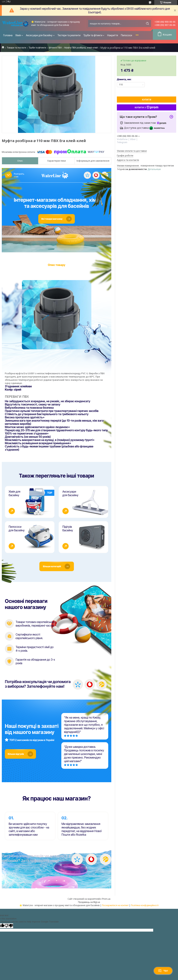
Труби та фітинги (93, 35)
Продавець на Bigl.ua (89, 905)
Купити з (147, 107)
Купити (147, 100)
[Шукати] (147, 23)
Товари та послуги (16, 48)
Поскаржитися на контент (115, 908)
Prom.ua (106, 901)
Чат (163, 971)
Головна (8, 35)
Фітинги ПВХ (55, 48)
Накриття (113, 35)
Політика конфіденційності (145, 908)
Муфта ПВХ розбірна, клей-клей (81, 48)
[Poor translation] (9, 928)
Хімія (18, 35)
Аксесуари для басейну (39, 35)
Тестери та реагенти (69, 35)
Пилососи (126, 35)
